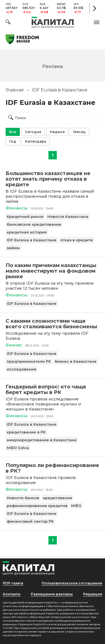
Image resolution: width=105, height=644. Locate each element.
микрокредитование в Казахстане (42, 440)
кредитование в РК (26, 432)
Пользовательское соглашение (72, 583)
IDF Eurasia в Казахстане (32, 240)
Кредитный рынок (25, 216)
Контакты (12, 594)
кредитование (58, 498)
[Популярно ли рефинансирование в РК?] (53, 468)
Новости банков (23, 498)
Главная (15, 90)
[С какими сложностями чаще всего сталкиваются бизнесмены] (53, 324)
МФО (76, 506)
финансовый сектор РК (30, 521)
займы (13, 248)
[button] (97, 22)
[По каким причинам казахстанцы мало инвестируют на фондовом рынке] (53, 271)
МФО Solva (18, 448)
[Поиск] (8, 23)
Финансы (17, 208)
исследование (22, 369)
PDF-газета (13, 583)
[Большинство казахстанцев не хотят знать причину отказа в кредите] (53, 179)
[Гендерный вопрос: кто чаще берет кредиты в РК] (53, 390)
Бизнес (14, 345)
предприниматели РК (29, 361)
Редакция (93, 594)
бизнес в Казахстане (76, 361)
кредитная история (27, 232)
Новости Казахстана (68, 216)
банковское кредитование (34, 224)
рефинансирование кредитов (37, 506)
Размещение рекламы (52, 594)
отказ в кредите (77, 240)
